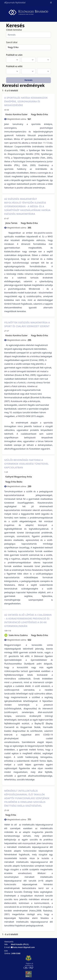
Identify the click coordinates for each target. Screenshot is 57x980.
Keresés (29, 80)
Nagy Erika (11, 815)
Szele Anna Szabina (18, 635)
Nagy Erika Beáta (14, 482)
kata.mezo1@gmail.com (24, 947)
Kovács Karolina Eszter (17, 114)
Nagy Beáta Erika (40, 114)
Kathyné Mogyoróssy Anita (19, 477)
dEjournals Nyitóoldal (15, 3)
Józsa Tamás (11, 223)
